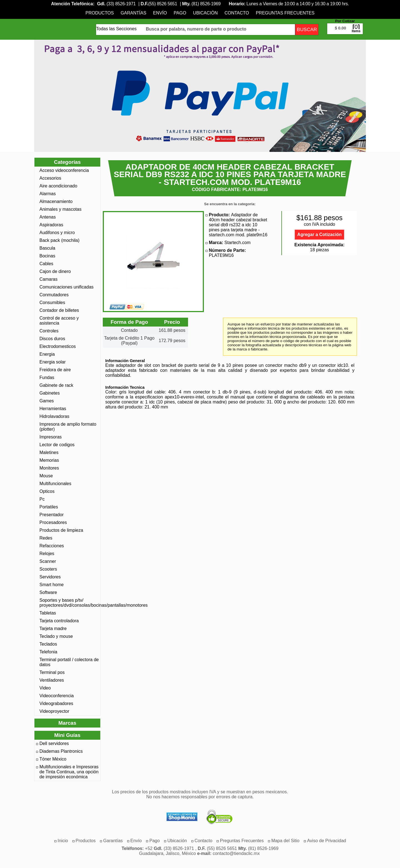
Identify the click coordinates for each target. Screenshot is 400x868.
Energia (47, 354)
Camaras (48, 279)
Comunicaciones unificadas (67, 287)
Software (48, 592)
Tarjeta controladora (59, 621)
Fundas (47, 377)
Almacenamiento (56, 201)
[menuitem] (100, 13)
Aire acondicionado (58, 186)
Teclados (48, 644)
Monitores (49, 468)
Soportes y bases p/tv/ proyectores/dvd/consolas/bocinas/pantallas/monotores (69, 603)
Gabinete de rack (56, 385)
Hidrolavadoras (54, 416)
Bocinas (47, 256)
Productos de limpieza (61, 530)
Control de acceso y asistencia (59, 321)
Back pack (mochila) (59, 240)
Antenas (48, 217)
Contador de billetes (59, 310)
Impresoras (51, 437)
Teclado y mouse (56, 636)
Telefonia (48, 652)
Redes (46, 538)
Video (45, 688)
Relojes (47, 554)
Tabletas (48, 613)
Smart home (52, 585)
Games (47, 401)
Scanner (48, 561)
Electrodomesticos (58, 346)
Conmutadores (54, 295)
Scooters (48, 569)
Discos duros (52, 339)
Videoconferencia (57, 696)
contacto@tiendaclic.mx (236, 853)
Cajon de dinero (55, 271)
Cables (46, 264)
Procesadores (53, 522)
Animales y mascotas (60, 209)
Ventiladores (52, 680)
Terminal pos (52, 672)
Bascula (47, 248)
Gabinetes (50, 393)
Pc (42, 499)
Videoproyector (54, 711)
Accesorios (50, 178)
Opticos (47, 491)
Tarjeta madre (53, 629)
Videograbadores (56, 703)
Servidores (50, 577)
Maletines (49, 452)
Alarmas (48, 194)
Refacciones (52, 546)
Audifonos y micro (57, 233)
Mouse (46, 476)
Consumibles (52, 303)
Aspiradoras (51, 225)
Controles (49, 331)
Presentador (52, 515)
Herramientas (53, 409)
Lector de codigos (57, 445)
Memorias (49, 460)
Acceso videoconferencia (64, 170)
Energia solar (52, 362)
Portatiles (49, 507)
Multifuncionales (55, 484)
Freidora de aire (55, 370)
